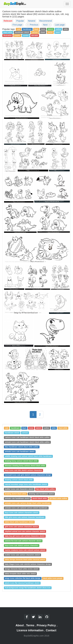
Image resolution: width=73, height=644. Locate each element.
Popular (20, 21)
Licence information (30, 630)
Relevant (8, 21)
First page (17, 25)
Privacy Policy (46, 625)
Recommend (46, 21)
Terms (30, 625)
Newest (32, 21)
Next (47, 25)
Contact (51, 630)
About (20, 625)
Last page (60, 25)
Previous (33, 25)
